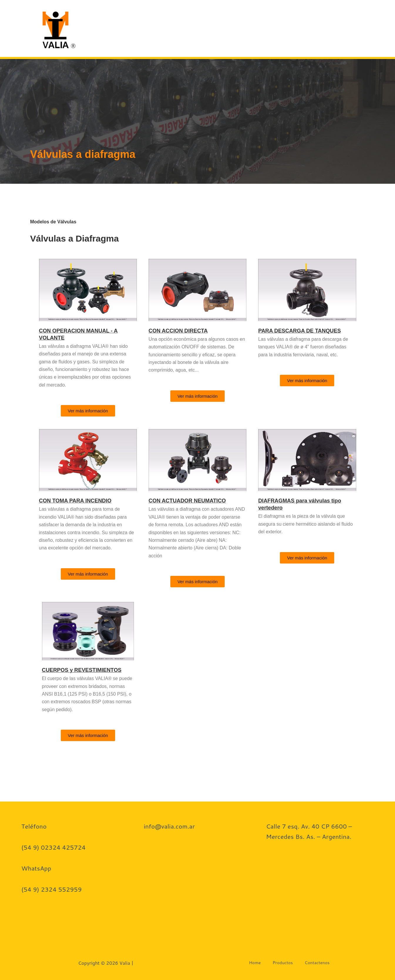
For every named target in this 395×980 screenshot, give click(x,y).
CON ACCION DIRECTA (181, 330)
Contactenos (301, 28)
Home (217, 28)
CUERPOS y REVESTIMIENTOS (86, 670)
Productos (252, 28)
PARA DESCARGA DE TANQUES (304, 330)
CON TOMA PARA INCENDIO (79, 500)
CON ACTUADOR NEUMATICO (191, 500)
